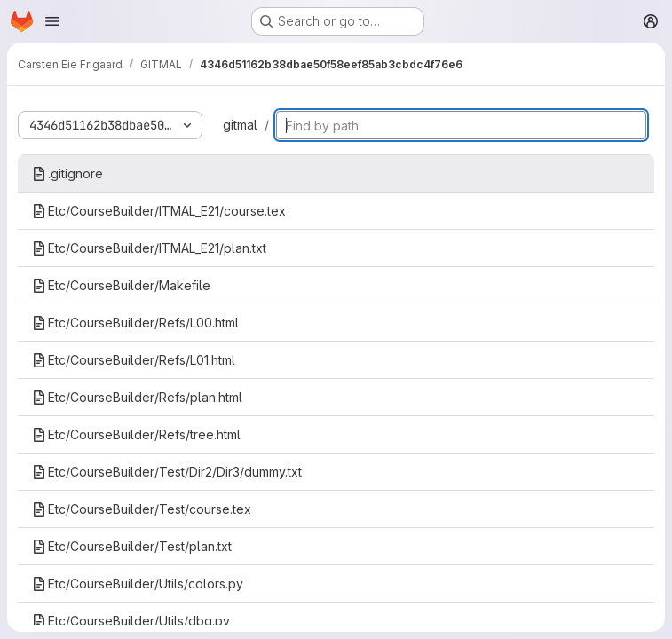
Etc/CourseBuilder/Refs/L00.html (135, 323)
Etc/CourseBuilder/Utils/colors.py (138, 584)
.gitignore (67, 174)
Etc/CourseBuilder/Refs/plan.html (137, 397)
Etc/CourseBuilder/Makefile (121, 285)
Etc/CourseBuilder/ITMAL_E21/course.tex (159, 211)
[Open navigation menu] (52, 21)
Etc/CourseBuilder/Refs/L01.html (134, 360)
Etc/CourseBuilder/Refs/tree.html (136, 434)
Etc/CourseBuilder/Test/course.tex (142, 509)
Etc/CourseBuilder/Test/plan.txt (132, 546)
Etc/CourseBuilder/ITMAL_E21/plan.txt (149, 248)
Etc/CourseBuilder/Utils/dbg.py (131, 621)
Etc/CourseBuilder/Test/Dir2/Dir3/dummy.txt (167, 472)
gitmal (240, 125)
